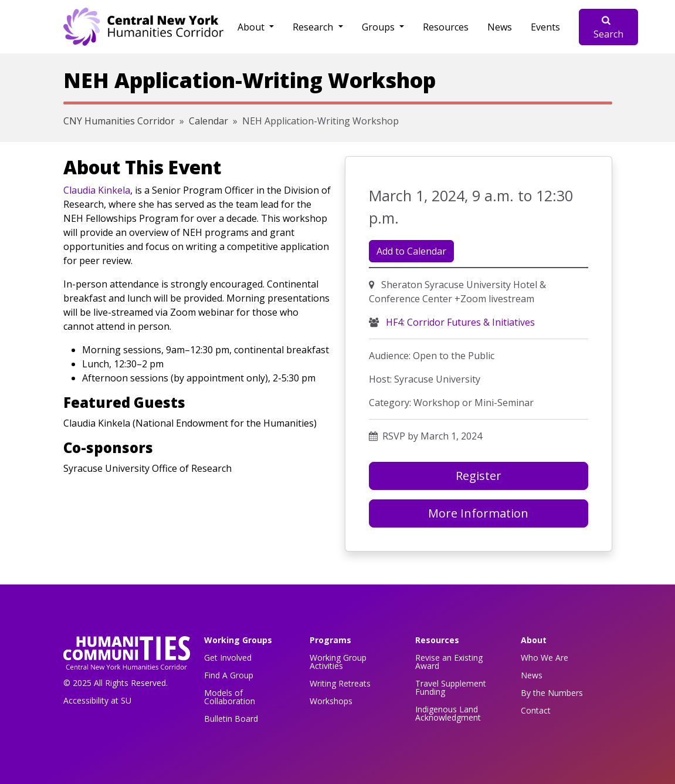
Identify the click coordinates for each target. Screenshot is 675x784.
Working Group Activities (338, 662)
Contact (536, 710)
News (500, 27)
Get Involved (228, 658)
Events (545, 27)
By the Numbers (552, 693)
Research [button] (314, 27)
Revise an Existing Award (449, 662)
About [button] (252, 27)
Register (479, 476)
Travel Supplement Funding (451, 687)
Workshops (331, 701)
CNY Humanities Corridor (119, 121)
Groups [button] (379, 27)
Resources (446, 27)
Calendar (208, 121)
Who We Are (545, 658)
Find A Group (229, 675)
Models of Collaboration (230, 697)
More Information (478, 513)
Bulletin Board (231, 719)
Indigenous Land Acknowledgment (448, 713)
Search (608, 28)
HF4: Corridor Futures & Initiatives (459, 322)
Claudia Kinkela (97, 190)
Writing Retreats (340, 683)
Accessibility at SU (97, 700)
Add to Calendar (411, 251)
